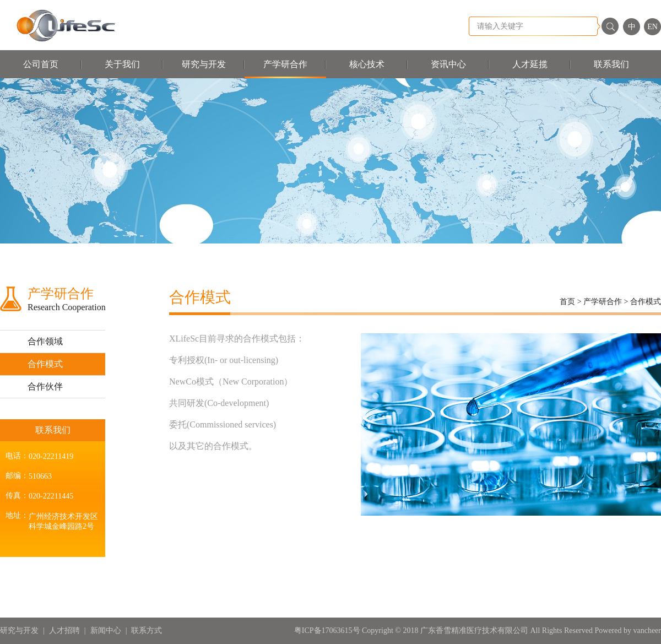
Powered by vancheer (628, 631)
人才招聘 (64, 631)
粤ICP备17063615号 (328, 631)
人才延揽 (530, 64)
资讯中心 (448, 64)
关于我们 (122, 64)
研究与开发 (204, 64)
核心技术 (367, 64)
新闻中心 (106, 631)
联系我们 (611, 64)
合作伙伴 (45, 386)
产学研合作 (285, 64)
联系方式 (147, 631)
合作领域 (45, 341)
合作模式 (45, 364)
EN (652, 27)
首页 (567, 302)
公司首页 (41, 64)
